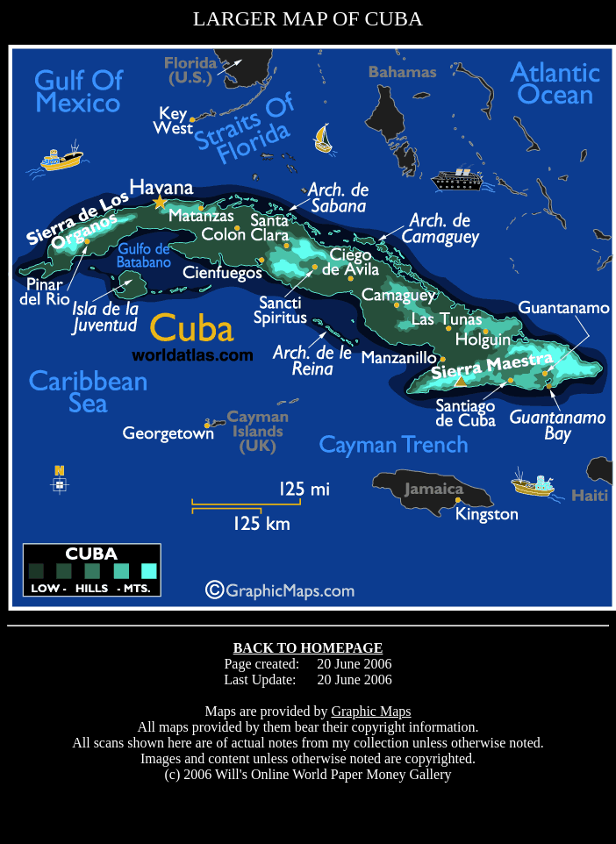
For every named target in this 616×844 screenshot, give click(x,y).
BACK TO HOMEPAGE (308, 648)
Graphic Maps (371, 711)
